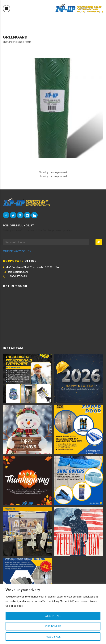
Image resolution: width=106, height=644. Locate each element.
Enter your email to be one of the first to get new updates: (38, 230)
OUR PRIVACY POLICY (17, 251)
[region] (53, 614)
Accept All (53, 616)
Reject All (53, 636)
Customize (53, 626)
